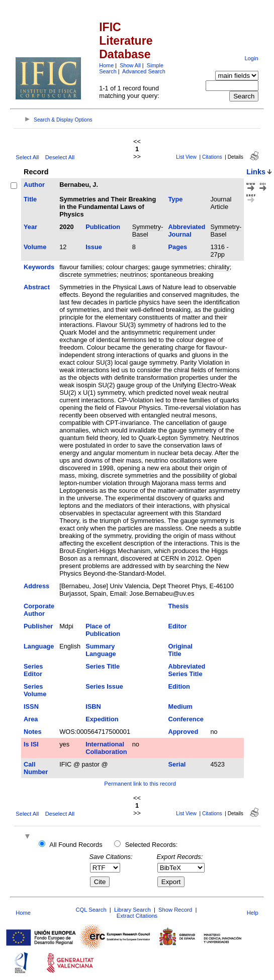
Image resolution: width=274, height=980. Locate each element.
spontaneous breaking (182, 275)
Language (39, 646)
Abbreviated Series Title (187, 670)
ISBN (93, 706)
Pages (177, 247)
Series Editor (33, 670)
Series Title (103, 666)
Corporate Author (39, 610)
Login (251, 58)
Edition (179, 686)
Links (256, 172)
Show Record (175, 910)
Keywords (39, 267)
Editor (177, 626)
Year (30, 227)
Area (31, 719)
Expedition (102, 719)
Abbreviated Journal (187, 231)
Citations (212, 157)
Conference (186, 719)
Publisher (38, 626)
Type (175, 199)
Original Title (180, 650)
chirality (218, 267)
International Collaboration (106, 748)
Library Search (132, 910)
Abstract (37, 287)
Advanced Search (144, 71)
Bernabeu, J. (79, 185)
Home (106, 65)
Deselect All (60, 157)
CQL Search (91, 910)
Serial (177, 764)
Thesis (178, 606)
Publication (103, 227)
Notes (33, 732)
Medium (180, 706)
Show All (130, 65)
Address (36, 586)
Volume (35, 247)
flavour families (81, 267)
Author (34, 185)
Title (30, 199)
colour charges (127, 267)
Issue (94, 247)
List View (186, 157)
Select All (27, 157)
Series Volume (35, 690)
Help (253, 913)
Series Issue (104, 686)
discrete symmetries (88, 275)
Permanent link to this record (140, 784)
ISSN (31, 706)
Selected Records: (152, 845)
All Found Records (76, 845)
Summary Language (101, 650)
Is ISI (31, 744)
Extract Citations (137, 916)
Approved (183, 732)
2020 (66, 227)
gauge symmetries (178, 267)
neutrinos (133, 275)
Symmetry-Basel (148, 231)
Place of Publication (103, 630)
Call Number (36, 768)
